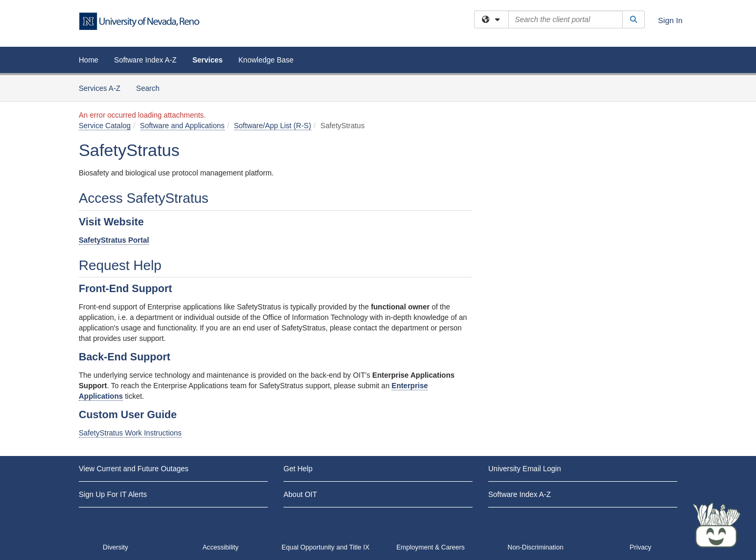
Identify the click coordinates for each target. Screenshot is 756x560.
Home (88, 60)
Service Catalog (105, 126)
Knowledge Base (266, 60)
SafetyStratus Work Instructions (130, 433)
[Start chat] (717, 526)
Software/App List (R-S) (273, 126)
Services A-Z (99, 88)
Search (151, 87)
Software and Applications (182, 126)
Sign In (670, 20)
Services (207, 60)
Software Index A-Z (145, 60)
